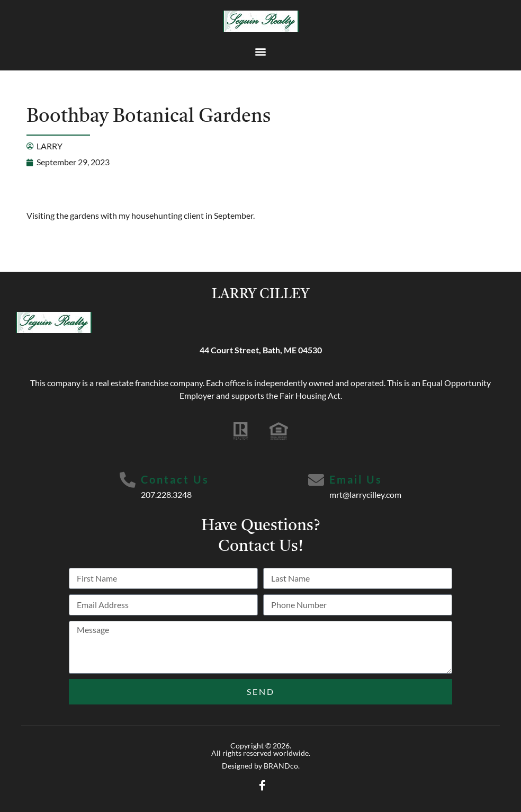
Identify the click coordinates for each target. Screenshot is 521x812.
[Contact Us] (128, 480)
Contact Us (175, 479)
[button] (261, 51)
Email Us (356, 479)
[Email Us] (316, 480)
